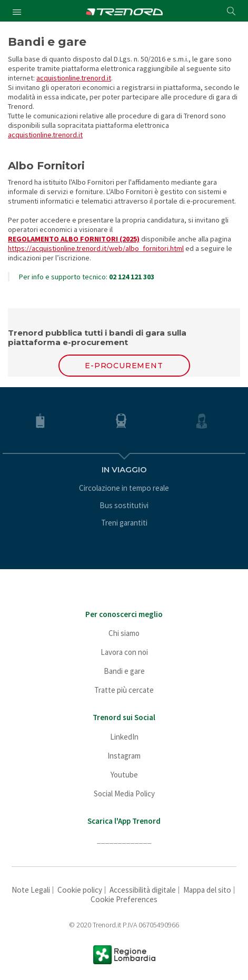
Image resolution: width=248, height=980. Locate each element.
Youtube (124, 775)
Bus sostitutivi (124, 505)
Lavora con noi (124, 652)
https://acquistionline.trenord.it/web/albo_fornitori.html (96, 248)
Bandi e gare (124, 671)
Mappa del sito (207, 890)
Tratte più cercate (124, 690)
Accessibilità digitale (143, 890)
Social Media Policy (124, 794)
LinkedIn (124, 737)
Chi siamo (124, 633)
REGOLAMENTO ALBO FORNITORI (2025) (74, 239)
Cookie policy (80, 890)
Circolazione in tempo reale (124, 488)
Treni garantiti (124, 523)
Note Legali (31, 890)
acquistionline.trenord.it (74, 78)
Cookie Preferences (124, 899)
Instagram (124, 756)
